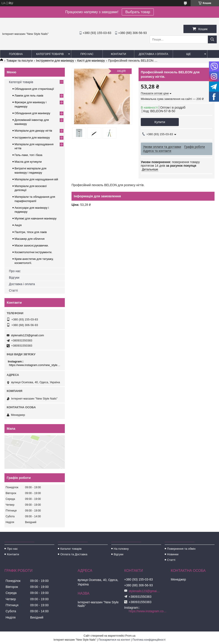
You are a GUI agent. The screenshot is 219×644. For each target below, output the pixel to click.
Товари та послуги (19, 61)
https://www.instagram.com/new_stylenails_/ (35, 365)
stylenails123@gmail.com (27, 335)
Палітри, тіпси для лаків (31, 232)
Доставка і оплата (154, 54)
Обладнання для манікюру (32, 113)
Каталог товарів (71, 549)
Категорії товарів (50, 54)
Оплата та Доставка (74, 554)
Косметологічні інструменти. (33, 252)
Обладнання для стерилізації (34, 89)
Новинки (173, 554)
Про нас (87, 54)
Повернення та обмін (181, 549)
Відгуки (14, 278)
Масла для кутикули (28, 162)
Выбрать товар (138, 12)
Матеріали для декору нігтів (33, 131)
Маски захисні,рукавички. (32, 245)
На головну (121, 549)
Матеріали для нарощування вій (36, 179)
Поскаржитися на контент (114, 640)
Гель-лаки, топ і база (28, 155)
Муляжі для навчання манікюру (36, 218)
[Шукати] (212, 39)
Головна (16, 54)
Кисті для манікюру (91, 61)
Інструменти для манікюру (55, 61)
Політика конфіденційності (149, 640)
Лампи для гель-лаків (29, 96)
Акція (18, 225)
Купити (160, 122)
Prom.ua (130, 636)
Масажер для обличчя (29, 239)
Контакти (118, 54)
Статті (13, 290)
